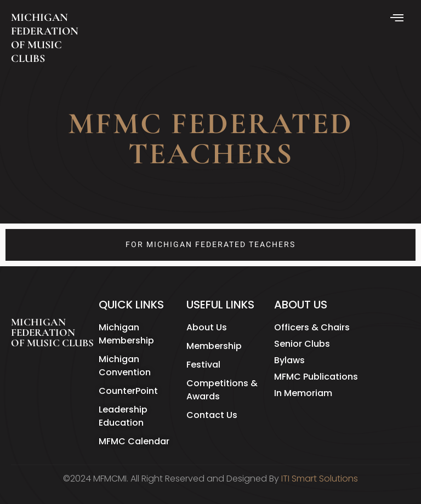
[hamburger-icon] (398, 19)
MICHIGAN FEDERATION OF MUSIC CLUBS (45, 38)
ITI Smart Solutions (320, 479)
